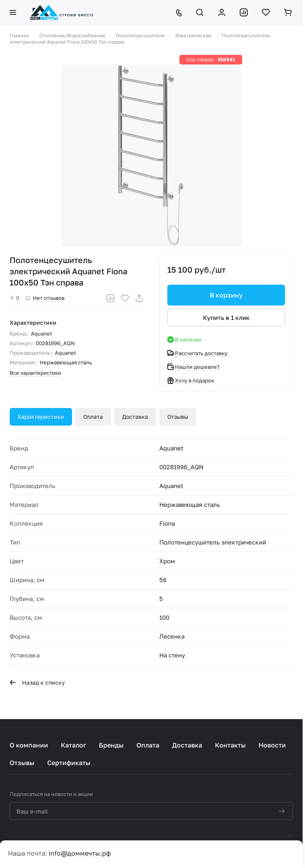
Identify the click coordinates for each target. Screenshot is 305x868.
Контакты (230, 745)
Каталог (73, 745)
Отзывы (178, 417)
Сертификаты (69, 763)
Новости (272, 745)
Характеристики (41, 417)
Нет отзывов (45, 298)
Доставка (135, 417)
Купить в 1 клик (226, 317)
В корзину (226, 295)
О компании (29, 745)
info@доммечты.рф (80, 853)
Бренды (111, 745)
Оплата (93, 417)
